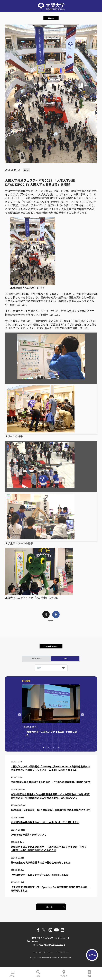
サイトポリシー (48, 952)
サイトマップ (37, 952)
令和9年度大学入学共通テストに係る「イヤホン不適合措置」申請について (51, 782)
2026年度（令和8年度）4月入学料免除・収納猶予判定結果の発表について (51, 810)
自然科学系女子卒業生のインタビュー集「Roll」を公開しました (45, 822)
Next (82, 715)
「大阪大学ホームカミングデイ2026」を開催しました (40, 875)
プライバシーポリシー (62, 952)
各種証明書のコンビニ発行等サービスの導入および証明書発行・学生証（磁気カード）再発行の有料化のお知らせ (49, 848)
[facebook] (56, 615)
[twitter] (46, 615)
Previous (20, 715)
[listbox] (51, 668)
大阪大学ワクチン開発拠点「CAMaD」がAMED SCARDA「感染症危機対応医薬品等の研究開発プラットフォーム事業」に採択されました (50, 768)
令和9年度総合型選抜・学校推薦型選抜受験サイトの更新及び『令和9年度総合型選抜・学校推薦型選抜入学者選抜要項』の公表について (50, 796)
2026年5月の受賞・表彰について (29, 834)
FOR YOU (37, 659)
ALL (65, 659)
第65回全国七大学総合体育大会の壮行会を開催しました (41, 862)
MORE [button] (49, 907)
